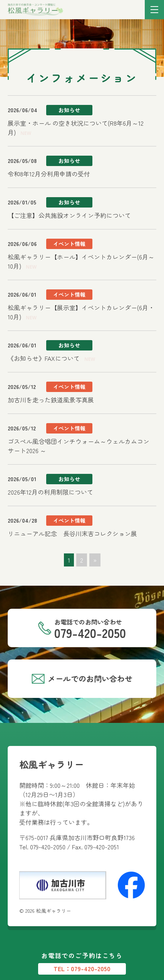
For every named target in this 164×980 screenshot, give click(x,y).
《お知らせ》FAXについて (44, 358)
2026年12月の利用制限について (50, 492)
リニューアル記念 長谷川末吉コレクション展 (72, 533)
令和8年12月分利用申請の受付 (49, 174)
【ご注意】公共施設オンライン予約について (69, 215)
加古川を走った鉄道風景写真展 (51, 400)
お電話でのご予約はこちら (82, 963)
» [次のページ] (95, 560)
